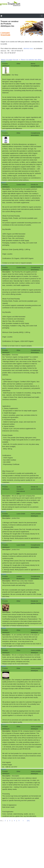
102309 (4, 666)
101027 (4, 725)
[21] (28, 821)
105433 (4, 131)
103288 (4, 574)
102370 (4, 648)
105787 (4, 62)
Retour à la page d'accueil (10, 60)
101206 (4, 769)
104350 (4, 348)
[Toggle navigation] (42, 16)
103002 (4, 599)
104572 (4, 265)
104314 (4, 485)
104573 (4, 183)
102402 (4, 628)
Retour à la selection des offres (31, 60)
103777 (4, 543)
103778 (4, 512)
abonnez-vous (28, 48)
